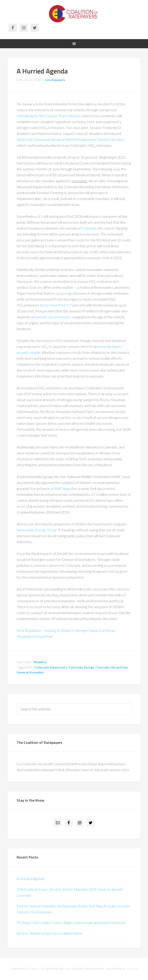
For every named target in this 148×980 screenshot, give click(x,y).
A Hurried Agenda (42, 71)
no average (65, 293)
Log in (133, 969)
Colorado (89, 228)
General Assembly (30, 672)
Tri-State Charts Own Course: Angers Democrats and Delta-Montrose (71, 923)
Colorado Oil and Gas (112, 667)
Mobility (40, 662)
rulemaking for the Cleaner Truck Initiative (49, 116)
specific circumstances (53, 317)
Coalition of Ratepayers (74, 14)
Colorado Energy (81, 667)
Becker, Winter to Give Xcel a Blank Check (50, 933)
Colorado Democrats (51, 667)
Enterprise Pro (53, 969)
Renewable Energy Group (37, 530)
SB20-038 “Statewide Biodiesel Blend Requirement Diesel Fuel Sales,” (71, 139)
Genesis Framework (88, 969)
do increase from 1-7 (56, 305)
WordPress (116, 969)
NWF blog (61, 488)
